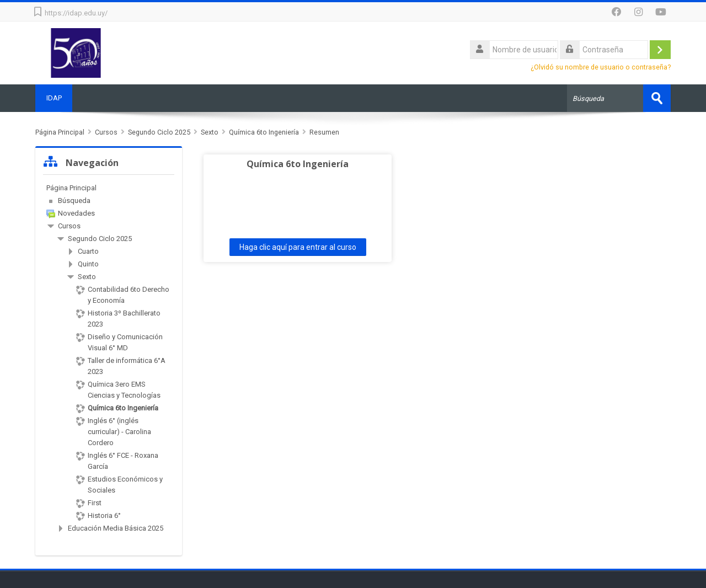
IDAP (54, 98)
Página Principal (71, 188)
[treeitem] (109, 188)
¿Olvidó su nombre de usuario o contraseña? (601, 67)
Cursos (69, 226)
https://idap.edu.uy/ (76, 13)
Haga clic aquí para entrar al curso (294, 247)
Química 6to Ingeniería (294, 164)
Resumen (324, 132)
